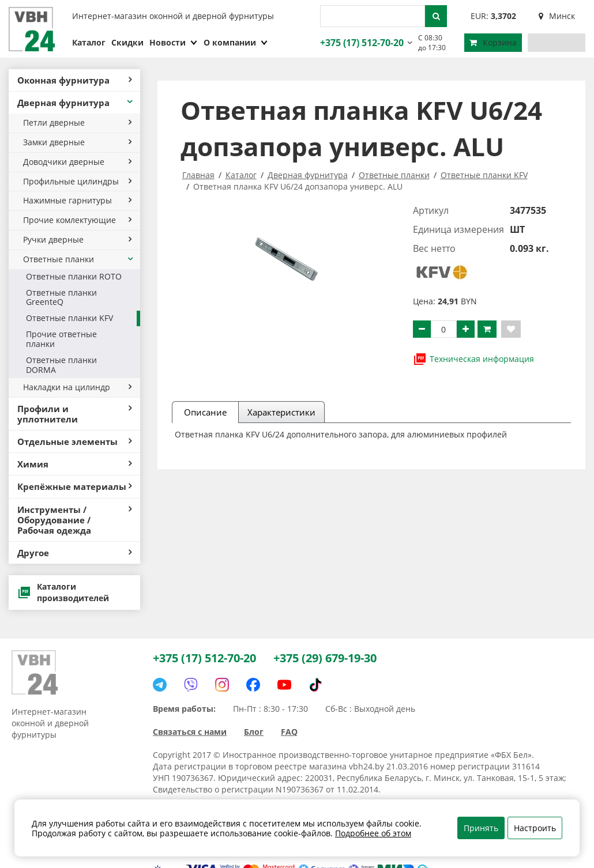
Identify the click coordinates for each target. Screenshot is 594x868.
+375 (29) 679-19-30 (325, 658)
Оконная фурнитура (74, 80)
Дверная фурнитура (76, 103)
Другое (74, 553)
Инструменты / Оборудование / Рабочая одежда (74, 520)
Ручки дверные (77, 239)
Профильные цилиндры (77, 181)
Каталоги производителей (63, 592)
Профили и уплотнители (74, 414)
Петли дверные (77, 122)
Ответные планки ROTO (74, 276)
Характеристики (281, 412)
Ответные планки (78, 259)
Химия (74, 464)
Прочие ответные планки (61, 339)
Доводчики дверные (77, 162)
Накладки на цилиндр (77, 387)
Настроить (535, 828)
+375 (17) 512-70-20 (360, 43)
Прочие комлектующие (77, 220)
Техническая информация (473, 359)
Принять (481, 828)
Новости (174, 42)
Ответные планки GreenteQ (61, 297)
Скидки (127, 42)
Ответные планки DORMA (61, 365)
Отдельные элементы (74, 441)
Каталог (89, 42)
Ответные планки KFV (69, 318)
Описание (205, 412)
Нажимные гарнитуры (77, 200)
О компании (236, 42)
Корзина (493, 42)
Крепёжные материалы (74, 486)
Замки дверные (77, 142)
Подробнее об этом (373, 833)
